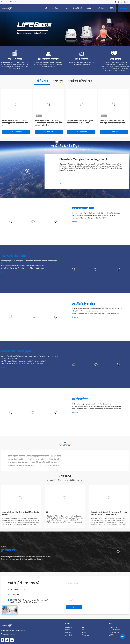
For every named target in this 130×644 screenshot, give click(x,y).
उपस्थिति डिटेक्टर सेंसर (83, 304)
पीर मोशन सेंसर (80, 399)
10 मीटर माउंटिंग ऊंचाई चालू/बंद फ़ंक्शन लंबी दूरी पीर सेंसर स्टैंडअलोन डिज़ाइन (92, 404)
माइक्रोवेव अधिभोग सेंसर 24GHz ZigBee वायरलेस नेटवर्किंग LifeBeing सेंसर (80, 122)
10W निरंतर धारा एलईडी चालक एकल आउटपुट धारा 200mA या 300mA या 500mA (23, 361)
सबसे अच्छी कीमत (16, 132)
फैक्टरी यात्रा (68, 630)
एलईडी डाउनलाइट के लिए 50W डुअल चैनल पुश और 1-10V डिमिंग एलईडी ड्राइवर (22, 364)
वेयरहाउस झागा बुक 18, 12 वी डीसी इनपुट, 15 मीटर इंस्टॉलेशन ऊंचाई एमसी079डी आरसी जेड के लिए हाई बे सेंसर (49, 123)
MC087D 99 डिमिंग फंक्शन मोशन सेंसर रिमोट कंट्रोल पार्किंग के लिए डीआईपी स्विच (112, 122)
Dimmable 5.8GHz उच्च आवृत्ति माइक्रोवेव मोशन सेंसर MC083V (89, 218)
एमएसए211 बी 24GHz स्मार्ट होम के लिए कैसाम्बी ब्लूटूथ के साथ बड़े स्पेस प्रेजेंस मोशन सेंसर (15, 123)
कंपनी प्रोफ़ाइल (68, 627)
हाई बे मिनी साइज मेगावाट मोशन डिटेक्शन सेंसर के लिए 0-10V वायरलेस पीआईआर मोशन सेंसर (96, 406)
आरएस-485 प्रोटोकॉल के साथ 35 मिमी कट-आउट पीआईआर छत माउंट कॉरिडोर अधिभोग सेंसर (96, 409)
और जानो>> (63, 184)
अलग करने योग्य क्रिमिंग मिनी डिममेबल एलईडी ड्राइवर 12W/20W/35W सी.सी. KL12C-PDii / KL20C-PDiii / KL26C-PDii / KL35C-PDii (29, 357)
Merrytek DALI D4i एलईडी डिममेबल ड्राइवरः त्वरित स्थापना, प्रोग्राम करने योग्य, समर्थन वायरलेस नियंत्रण (109, 513)
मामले (83, 630)
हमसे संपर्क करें (68, 635)
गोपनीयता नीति (85, 635)
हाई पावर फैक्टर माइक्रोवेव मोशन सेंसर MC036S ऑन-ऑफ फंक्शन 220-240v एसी (33, 459)
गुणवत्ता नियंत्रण (69, 633)
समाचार (84, 627)
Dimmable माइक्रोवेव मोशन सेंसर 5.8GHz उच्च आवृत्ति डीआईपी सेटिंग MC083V (93, 216)
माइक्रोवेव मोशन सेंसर (83, 208)
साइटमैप (84, 633)
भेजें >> (74, 607)
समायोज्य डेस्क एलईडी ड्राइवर (16, 351)
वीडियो (112, 8)
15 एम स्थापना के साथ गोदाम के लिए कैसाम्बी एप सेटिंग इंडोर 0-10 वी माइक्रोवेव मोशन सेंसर (96, 213)
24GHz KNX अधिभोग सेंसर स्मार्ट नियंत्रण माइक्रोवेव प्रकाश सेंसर (89, 311)
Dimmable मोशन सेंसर (13, 256)
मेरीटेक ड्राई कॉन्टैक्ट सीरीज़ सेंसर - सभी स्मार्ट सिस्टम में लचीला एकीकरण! (21, 513)
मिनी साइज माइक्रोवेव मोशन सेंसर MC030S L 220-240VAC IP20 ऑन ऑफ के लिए (34, 466)
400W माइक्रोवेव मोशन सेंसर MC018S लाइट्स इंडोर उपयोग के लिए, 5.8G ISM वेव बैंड (34, 456)
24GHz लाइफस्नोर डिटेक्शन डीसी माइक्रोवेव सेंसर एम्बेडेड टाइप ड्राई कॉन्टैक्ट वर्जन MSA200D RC (97, 309)
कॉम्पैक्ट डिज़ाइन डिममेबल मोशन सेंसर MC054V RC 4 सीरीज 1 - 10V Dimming (22, 268)
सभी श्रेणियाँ (111, 635)
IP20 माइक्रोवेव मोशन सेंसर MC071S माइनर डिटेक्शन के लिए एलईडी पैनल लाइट (32, 462)
